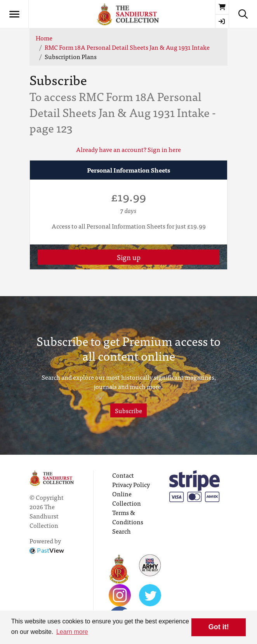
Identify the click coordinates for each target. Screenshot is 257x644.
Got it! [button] (219, 627)
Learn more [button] (72, 632)
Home (44, 38)
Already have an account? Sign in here (128, 149)
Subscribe (128, 410)
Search (122, 531)
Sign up (129, 257)
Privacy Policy (131, 484)
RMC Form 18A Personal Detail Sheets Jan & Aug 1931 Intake (127, 47)
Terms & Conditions (128, 517)
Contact (123, 475)
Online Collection (127, 498)
